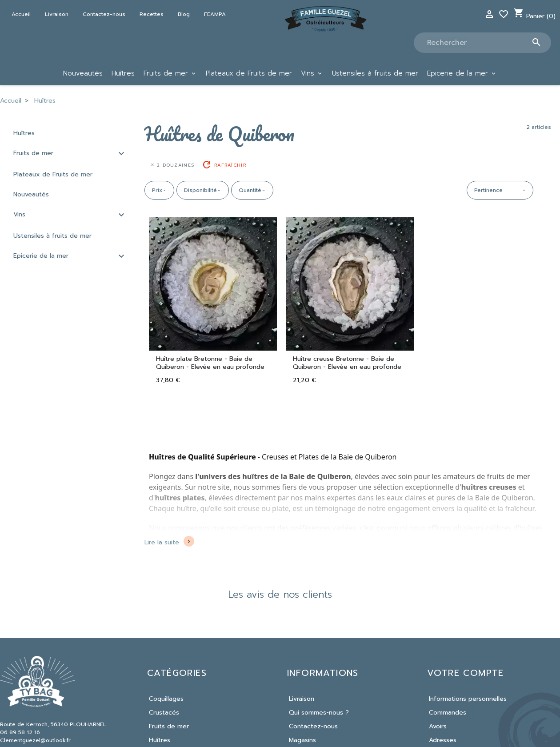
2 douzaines (172, 165)
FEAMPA (215, 14)
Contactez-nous (104, 14)
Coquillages (166, 699)
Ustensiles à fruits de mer (52, 236)
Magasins (302, 740)
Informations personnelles (468, 699)
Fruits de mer (33, 153)
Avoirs (438, 726)
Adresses (443, 740)
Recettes (152, 14)
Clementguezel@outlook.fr (35, 740)
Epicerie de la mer (41, 256)
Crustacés (164, 713)
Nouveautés (31, 194)
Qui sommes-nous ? (319, 713)
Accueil (21, 14)
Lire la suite (162, 542)
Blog (184, 14)
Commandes (448, 713)
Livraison (57, 14)
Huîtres (24, 133)
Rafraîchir (224, 165)
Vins (19, 214)
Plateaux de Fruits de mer (53, 174)
